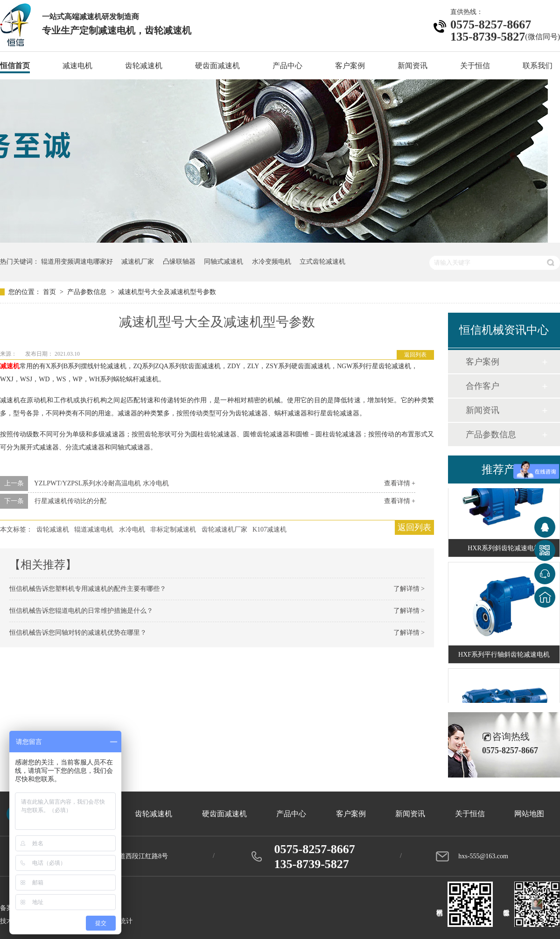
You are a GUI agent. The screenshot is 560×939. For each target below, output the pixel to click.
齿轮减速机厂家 (224, 529)
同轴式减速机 (224, 262)
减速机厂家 (138, 262)
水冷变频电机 (272, 262)
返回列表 (415, 355)
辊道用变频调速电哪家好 (77, 262)
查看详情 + (400, 483)
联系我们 (538, 66)
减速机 (10, 366)
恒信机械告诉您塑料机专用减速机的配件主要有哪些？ (88, 589)
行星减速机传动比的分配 (70, 501)
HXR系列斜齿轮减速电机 (504, 549)
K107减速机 (269, 529)
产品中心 (287, 66)
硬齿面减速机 (217, 66)
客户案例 (350, 66)
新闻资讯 (413, 66)
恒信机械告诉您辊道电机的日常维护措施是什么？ (81, 611)
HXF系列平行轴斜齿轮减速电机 (504, 655)
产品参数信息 (88, 292)
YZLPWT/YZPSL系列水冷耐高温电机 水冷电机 (101, 483)
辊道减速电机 (94, 529)
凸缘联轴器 (179, 262)
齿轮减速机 (144, 66)
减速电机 (77, 66)
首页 (50, 292)
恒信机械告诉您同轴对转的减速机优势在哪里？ (78, 633)
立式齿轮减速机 (322, 262)
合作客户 (483, 386)
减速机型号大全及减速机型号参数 (167, 292)
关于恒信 (475, 66)
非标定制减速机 (173, 529)
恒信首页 (15, 66)
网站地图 (529, 814)
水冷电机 (132, 529)
